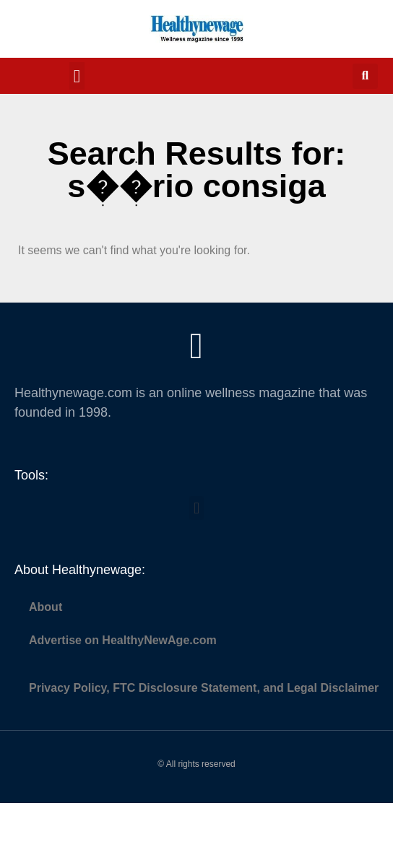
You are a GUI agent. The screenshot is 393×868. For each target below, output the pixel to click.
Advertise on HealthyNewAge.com (123, 640)
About (46, 607)
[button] (77, 76)
